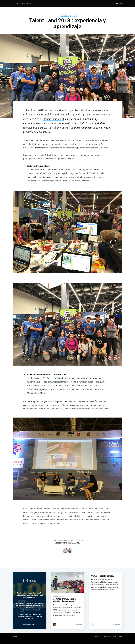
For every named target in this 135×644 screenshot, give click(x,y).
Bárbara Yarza (74, 543)
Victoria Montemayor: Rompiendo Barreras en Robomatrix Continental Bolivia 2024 (30, 616)
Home (17, 3)
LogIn (29, 3)
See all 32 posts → (30, 625)
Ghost (121, 636)
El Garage (73, 16)
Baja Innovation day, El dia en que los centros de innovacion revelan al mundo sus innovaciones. (30, 595)
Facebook (107, 636)
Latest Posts (98, 636)
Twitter (114, 636)
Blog (23, 3)
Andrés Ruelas (61, 543)
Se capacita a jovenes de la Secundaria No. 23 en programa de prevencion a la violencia (30, 606)
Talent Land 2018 (54, 119)
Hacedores (40, 148)
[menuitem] (17, 3)
